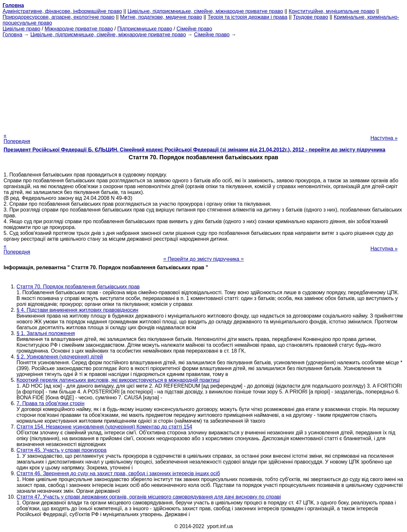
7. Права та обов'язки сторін (50, 403)
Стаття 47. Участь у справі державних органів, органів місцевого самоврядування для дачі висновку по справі (149, 497)
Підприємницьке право (145, 29)
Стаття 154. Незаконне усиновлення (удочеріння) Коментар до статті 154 (104, 427)
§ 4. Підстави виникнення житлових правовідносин (77, 310)
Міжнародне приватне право (79, 29)
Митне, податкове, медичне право (161, 17)
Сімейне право (194, 29)
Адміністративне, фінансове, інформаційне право (62, 11)
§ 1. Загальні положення (46, 333)
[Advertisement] (203, 83)
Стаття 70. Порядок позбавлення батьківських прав (78, 287)
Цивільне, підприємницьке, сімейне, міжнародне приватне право (205, 11)
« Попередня (17, 138)
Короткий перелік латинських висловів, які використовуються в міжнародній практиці (118, 380)
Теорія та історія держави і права (248, 17)
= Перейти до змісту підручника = (204, 259)
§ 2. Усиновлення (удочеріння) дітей (60, 357)
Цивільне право (21, 29)
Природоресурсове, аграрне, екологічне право (58, 17)
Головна (12, 35)
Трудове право (311, 17)
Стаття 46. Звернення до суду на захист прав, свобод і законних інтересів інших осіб (118, 473)
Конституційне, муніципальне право (332, 11)
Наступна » (384, 138)
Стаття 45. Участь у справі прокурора (62, 450)
